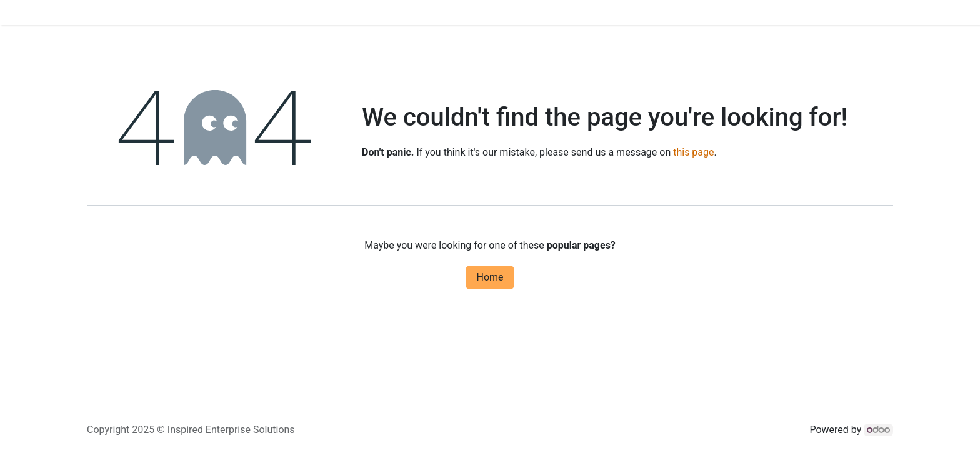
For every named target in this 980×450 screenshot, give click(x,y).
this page (693, 152)
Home (490, 277)
